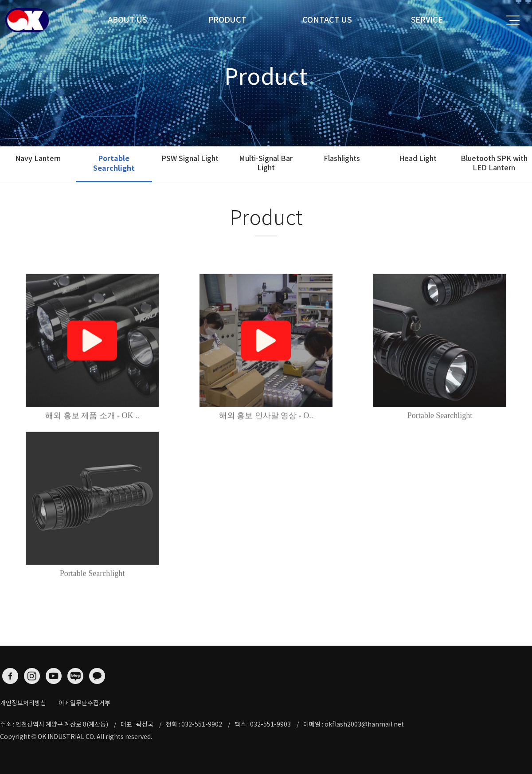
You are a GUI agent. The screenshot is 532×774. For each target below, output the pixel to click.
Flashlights (342, 158)
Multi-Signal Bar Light (266, 163)
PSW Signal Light (190, 158)
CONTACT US (327, 20)
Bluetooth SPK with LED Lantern (494, 163)
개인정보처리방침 (23, 703)
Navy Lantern (38, 158)
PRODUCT (227, 20)
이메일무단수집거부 (84, 703)
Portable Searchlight (114, 163)
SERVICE (427, 20)
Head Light (418, 158)
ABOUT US (127, 20)
